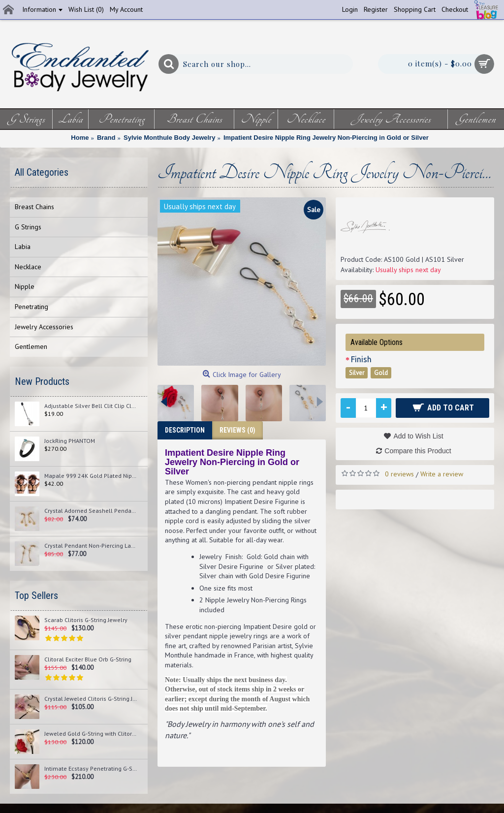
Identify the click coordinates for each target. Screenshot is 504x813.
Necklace (28, 267)
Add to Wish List (418, 436)
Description (185, 430)
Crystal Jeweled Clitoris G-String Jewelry (91, 699)
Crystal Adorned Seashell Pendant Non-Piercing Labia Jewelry (91, 511)
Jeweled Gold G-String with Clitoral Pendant (91, 734)
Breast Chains (34, 207)
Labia (23, 247)
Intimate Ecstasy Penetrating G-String (91, 769)
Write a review (442, 474)
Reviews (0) (237, 430)
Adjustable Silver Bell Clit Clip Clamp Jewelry (91, 406)
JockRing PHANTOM (70, 441)
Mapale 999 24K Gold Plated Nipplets (91, 476)
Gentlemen (31, 346)
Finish (361, 359)
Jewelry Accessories (44, 327)
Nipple (25, 286)
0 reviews (399, 474)
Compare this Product (418, 451)
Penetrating (31, 307)
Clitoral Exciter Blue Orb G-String (88, 659)
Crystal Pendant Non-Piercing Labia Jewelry (91, 546)
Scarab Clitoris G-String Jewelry (86, 620)
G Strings (28, 227)
